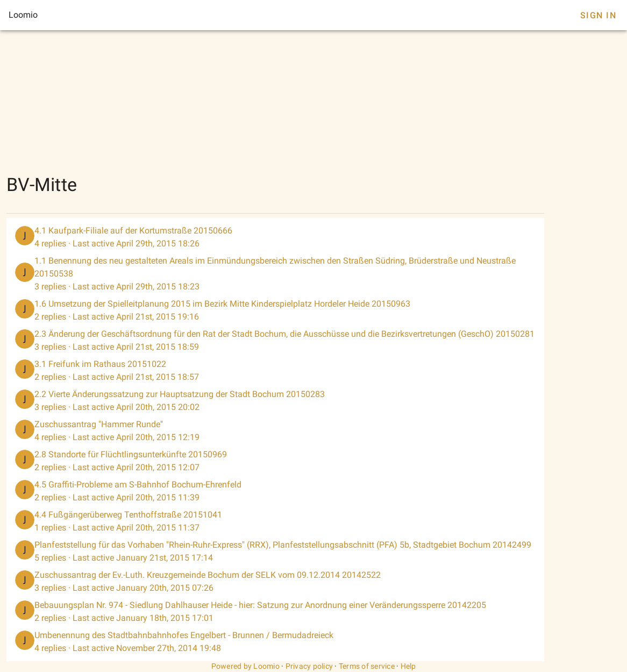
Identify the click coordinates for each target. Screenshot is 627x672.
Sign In (598, 15)
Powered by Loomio (245, 666)
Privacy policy (309, 666)
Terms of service (367, 666)
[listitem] (275, 237)
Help (408, 666)
